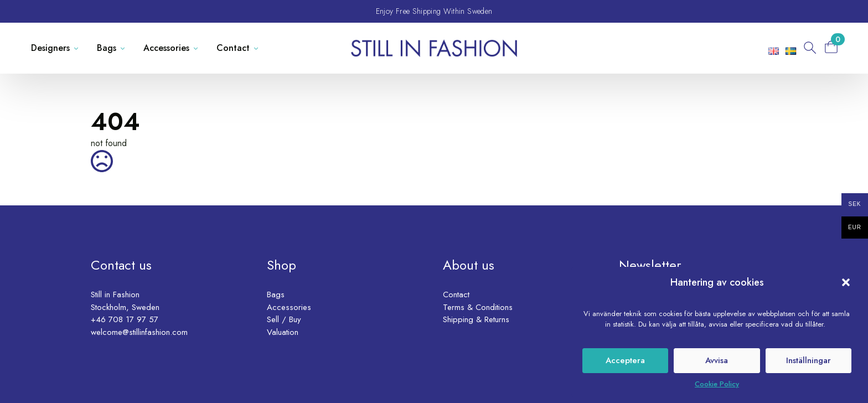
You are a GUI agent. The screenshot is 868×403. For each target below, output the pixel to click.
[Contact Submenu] (258, 48)
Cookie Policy (717, 384)
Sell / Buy (284, 319)
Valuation (283, 332)
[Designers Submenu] (78, 48)
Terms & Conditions (478, 307)
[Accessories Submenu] (198, 48)
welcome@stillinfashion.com (139, 332)
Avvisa (717, 360)
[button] (846, 282)
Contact (233, 48)
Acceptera (625, 360)
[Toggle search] (809, 48)
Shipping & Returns (476, 319)
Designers (50, 48)
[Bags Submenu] (125, 48)
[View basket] (835, 47)
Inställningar (808, 360)
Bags (107, 48)
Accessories (166, 48)
